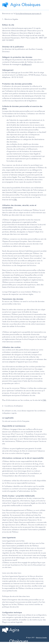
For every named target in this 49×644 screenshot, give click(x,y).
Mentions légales (41, 638)
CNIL (15, 200)
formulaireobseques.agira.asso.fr (28, 14)
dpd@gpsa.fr (27, 64)
